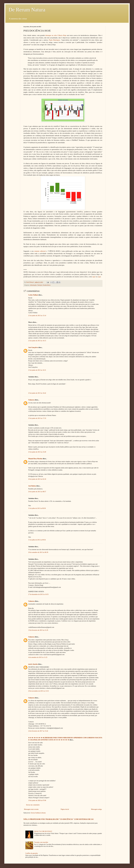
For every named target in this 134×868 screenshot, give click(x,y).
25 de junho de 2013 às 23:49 (37, 452)
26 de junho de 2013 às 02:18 (37, 479)
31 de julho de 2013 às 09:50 (37, 508)
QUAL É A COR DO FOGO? (43, 831)
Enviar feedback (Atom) (38, 813)
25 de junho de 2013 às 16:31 (37, 370)
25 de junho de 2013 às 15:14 (37, 316)
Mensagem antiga (96, 809)
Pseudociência (47, 285)
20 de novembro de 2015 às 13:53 (39, 691)
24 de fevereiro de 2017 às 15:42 (38, 731)
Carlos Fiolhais (33, 295)
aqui (94, 277)
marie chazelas (33, 664)
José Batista (32, 486)
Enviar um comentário (33, 805)
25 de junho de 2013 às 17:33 (37, 418)
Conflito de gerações (32, 853)
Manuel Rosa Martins (35, 459)
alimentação (33, 285)
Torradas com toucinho (41, 842)
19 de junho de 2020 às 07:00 (37, 800)
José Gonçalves (33, 347)
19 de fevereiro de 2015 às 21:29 (38, 630)
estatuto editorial (40, 251)
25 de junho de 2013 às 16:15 (37, 341)
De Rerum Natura (27, 10)
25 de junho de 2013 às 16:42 (37, 393)
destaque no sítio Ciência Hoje (56, 35)
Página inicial (65, 809)
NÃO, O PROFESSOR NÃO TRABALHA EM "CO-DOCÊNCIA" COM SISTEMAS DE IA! (59, 819)
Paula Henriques (54, 40)
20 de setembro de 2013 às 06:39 (38, 552)
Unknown (31, 400)
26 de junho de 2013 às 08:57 (37, 492)
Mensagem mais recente (31, 809)
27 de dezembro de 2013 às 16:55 (38, 594)
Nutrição (40, 285)
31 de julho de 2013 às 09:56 (37, 540)
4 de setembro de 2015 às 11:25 (38, 657)
